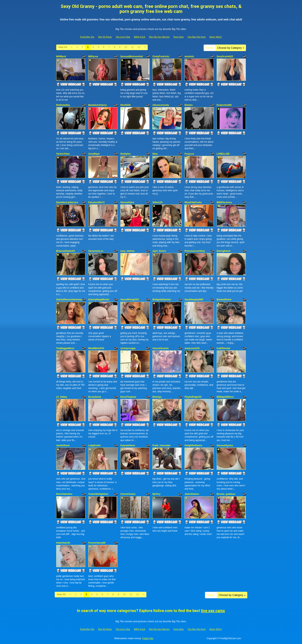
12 (139, 47)
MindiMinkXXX (96, 348)
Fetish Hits (148, 638)
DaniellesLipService (67, 202)
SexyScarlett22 (225, 56)
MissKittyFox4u (193, 202)
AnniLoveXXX (192, 348)
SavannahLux (96, 251)
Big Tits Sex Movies (159, 37)
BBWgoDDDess (225, 397)
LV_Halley (62, 397)
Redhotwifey (63, 105)
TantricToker (63, 154)
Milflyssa (93, 56)
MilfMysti (61, 56)
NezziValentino (64, 494)
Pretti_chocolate (161, 445)
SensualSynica (225, 445)
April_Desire (159, 251)
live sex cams (213, 611)
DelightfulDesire (193, 445)
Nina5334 (125, 105)
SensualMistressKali (132, 56)
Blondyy (157, 397)
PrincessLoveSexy (195, 251)
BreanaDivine (224, 300)
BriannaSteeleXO (66, 251)
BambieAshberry (97, 105)
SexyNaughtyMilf (194, 300)
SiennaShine (127, 202)
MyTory (156, 494)
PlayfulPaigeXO (193, 397)
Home (210, 48)
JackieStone (63, 445)
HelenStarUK (63, 543)
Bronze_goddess (226, 494)
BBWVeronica (224, 202)
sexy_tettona (127, 251)
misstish (189, 56)
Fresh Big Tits (87, 37)
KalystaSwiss (128, 445)
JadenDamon (192, 494)
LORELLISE (223, 154)
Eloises (189, 105)
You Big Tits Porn (197, 37)
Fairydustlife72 (96, 202)
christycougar (128, 348)
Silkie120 (157, 202)
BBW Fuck (140, 37)
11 (132, 47)
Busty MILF (216, 37)
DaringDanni (224, 251)
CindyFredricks (161, 56)
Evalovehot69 (224, 105)
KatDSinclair (224, 348)
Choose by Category (231, 48)
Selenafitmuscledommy (69, 300)
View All (63, 47)
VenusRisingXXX (130, 300)
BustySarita (95, 397)
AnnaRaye (94, 154)
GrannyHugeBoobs (99, 300)
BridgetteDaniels (161, 300)
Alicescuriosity (161, 105)
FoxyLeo (189, 154)
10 (126, 47)
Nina (155, 154)
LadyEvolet (94, 445)
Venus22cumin (160, 348)
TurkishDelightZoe (98, 494)
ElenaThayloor (128, 397)
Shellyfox (125, 154)
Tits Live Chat (123, 37)
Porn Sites (178, 37)
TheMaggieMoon (65, 348)
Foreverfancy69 (97, 543)
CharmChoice (128, 494)
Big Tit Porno (105, 37)
